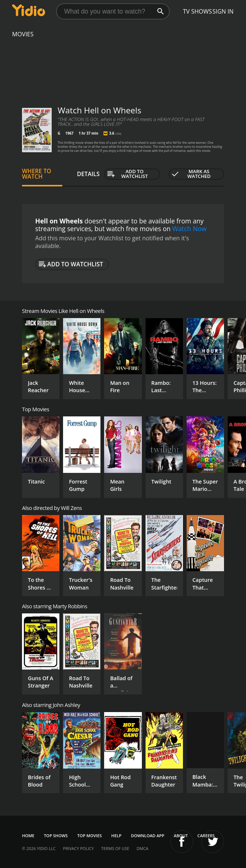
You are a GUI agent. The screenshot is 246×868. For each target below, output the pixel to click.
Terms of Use (115, 848)
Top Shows (56, 836)
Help (117, 836)
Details (88, 174)
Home (28, 836)
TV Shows (197, 11)
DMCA (142, 848)
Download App (148, 836)
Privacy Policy (78, 848)
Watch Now (190, 229)
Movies (23, 34)
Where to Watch (37, 174)
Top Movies (90, 836)
